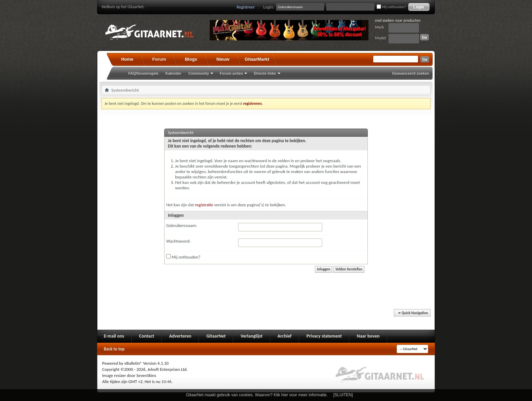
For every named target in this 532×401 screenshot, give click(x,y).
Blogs (191, 59)
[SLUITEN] (343, 395)
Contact (147, 336)
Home (127, 59)
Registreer (246, 7)
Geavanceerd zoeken (411, 73)
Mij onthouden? (391, 7)
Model (380, 38)
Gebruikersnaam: (182, 225)
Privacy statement (324, 336)
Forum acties (231, 73)
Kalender (173, 73)
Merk (379, 27)
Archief (284, 336)
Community (199, 73)
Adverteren (180, 336)
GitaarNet (216, 336)
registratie (204, 205)
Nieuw (223, 59)
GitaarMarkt (257, 59)
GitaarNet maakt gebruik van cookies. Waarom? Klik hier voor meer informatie (256, 395)
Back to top (114, 349)
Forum (159, 59)
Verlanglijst (252, 336)
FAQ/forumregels (143, 73)
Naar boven (368, 336)
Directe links (265, 73)
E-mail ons (114, 336)
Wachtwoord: (178, 241)
